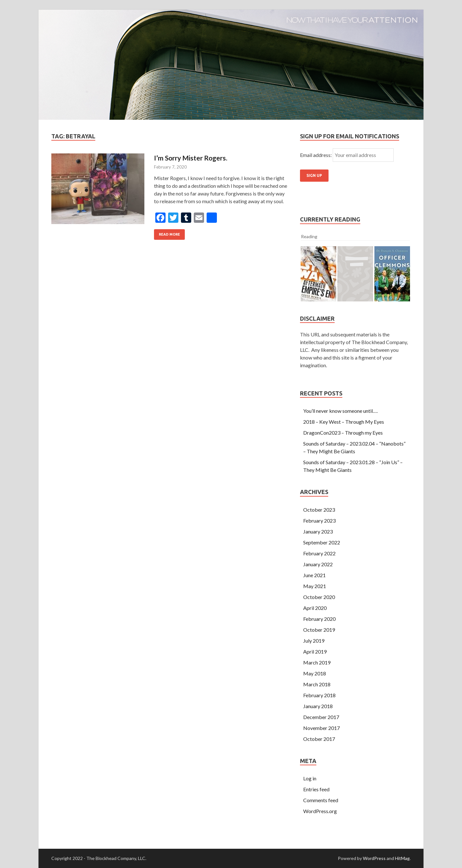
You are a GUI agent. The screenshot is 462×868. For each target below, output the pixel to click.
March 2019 (317, 662)
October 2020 (319, 597)
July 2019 (314, 641)
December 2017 (321, 717)
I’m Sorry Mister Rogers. (191, 158)
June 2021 (314, 575)
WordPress (374, 858)
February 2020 (319, 619)
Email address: (316, 155)
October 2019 (319, 630)
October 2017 (319, 739)
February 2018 (319, 695)
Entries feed (316, 789)
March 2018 (317, 684)
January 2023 (318, 531)
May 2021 (315, 586)
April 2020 (315, 608)
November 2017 (321, 728)
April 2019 (315, 651)
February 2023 (319, 521)
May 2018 (315, 673)
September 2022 (322, 542)
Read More (169, 234)
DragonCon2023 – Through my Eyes (343, 433)
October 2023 (319, 510)
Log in (310, 778)
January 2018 (318, 706)
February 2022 (319, 553)
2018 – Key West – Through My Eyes (344, 422)
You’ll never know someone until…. (340, 411)
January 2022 (318, 564)
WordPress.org (320, 811)
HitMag (402, 858)
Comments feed (321, 800)
